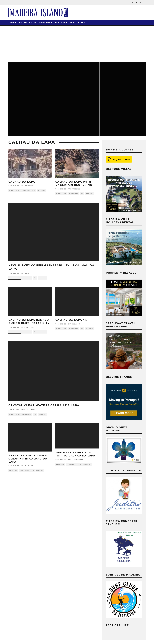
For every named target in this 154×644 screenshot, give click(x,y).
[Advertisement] (77, 44)
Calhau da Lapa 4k (71, 320)
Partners (61, 22)
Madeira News (14, 191)
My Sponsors (43, 22)
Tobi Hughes (14, 186)
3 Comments (27, 414)
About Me (26, 22)
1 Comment (26, 191)
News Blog (13, 471)
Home (13, 22)
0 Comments (74, 194)
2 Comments (24, 471)
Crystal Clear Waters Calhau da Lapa (44, 405)
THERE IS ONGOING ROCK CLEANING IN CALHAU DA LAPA (28, 459)
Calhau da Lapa (22, 182)
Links (82, 22)
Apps (73, 22)
